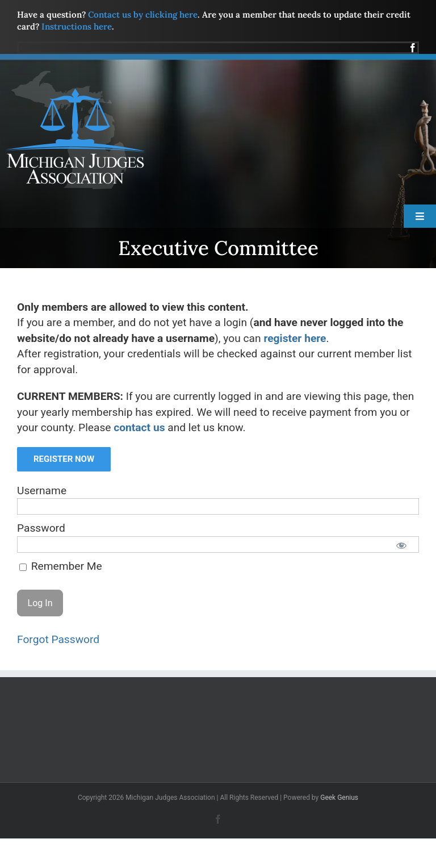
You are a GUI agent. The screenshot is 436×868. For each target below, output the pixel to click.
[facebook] (413, 48)
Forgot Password (58, 639)
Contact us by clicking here (143, 14)
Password (41, 528)
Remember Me (61, 566)
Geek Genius (339, 798)
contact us (139, 427)
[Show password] (401, 545)
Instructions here (77, 26)
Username (42, 491)
